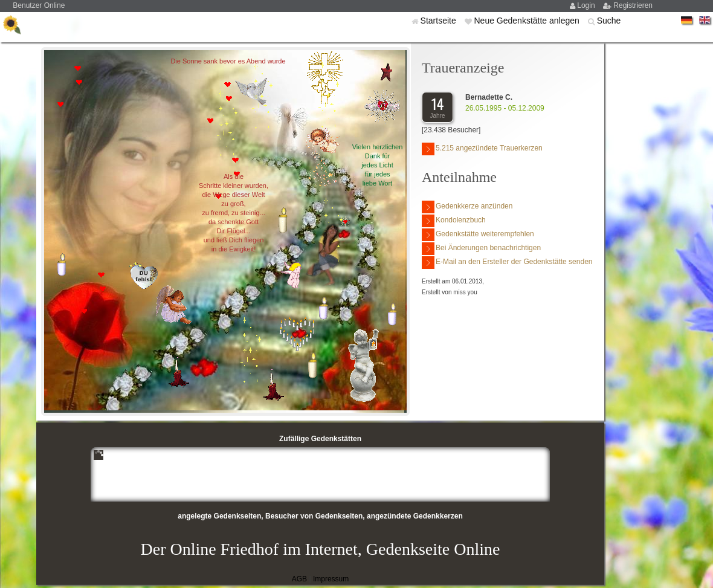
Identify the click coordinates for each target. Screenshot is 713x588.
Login (587, 5)
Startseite (440, 21)
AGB (299, 579)
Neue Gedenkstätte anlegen (527, 21)
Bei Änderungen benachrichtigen (481, 249)
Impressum (331, 579)
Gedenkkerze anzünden (467, 207)
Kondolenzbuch (454, 221)
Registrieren (633, 5)
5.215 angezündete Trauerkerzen (482, 149)
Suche (609, 21)
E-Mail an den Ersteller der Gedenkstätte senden (507, 263)
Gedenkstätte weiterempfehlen (478, 235)
